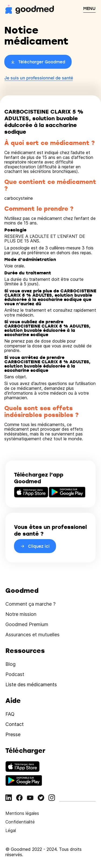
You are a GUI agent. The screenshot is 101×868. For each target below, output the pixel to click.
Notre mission (21, 614)
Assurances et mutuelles (32, 635)
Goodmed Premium (27, 624)
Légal (11, 830)
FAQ (10, 714)
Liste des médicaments (31, 684)
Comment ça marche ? (30, 604)
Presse (13, 734)
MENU (89, 8)
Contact (15, 724)
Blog (11, 664)
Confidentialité (20, 822)
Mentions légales (22, 813)
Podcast (15, 674)
